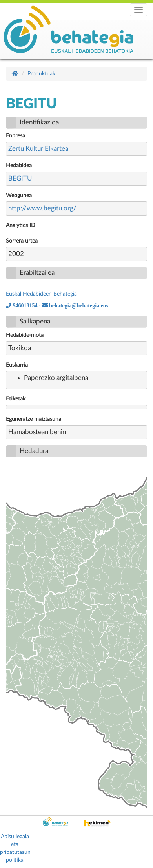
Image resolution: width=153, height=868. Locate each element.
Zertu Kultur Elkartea (38, 149)
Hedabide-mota (25, 335)
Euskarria (17, 365)
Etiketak (16, 399)
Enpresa (15, 136)
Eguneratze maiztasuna (34, 419)
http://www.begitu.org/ (42, 208)
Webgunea (19, 196)
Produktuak (41, 74)
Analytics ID (21, 225)
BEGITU (20, 178)
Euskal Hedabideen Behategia (41, 294)
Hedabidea (19, 166)
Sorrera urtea (22, 241)
